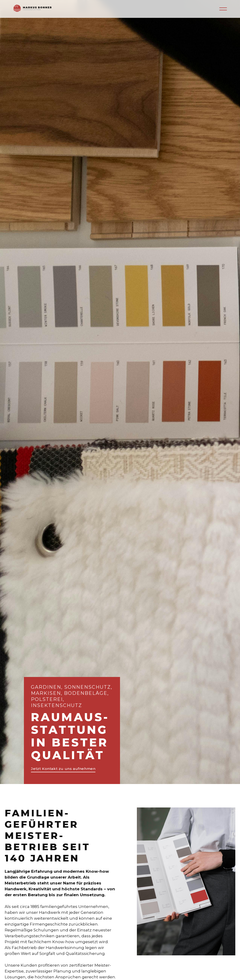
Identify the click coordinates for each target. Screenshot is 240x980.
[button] (223, 9)
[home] (32, 9)
